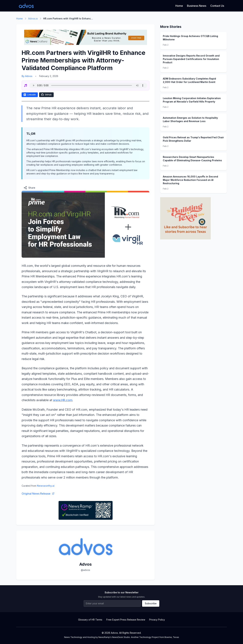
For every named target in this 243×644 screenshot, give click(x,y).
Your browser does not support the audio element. (88, 85)
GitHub (46, 95)
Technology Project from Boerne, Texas (159, 637)
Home (179, 6)
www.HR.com (63, 400)
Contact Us (217, 6)
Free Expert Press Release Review (126, 620)
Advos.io (33, 18)
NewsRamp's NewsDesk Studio (114, 637)
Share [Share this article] (29, 188)
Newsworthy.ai (46, 486)
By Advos (27, 76)
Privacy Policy (157, 620)
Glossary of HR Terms (90, 620)
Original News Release (38, 494)
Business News (197, 6)
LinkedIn (30, 95)
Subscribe (151, 603)
